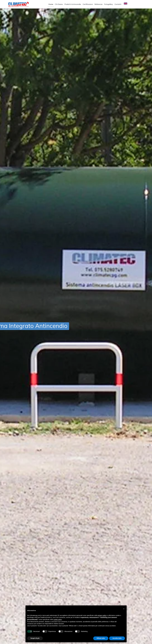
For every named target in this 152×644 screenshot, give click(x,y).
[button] (124, 609)
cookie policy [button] (58, 620)
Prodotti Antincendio (73, 4)
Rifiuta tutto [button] (101, 638)
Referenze (98, 4)
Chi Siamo (59, 4)
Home (51, 4)
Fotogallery (109, 4)
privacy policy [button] (102, 615)
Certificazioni (88, 4)
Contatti (118, 4)
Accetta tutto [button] (117, 638)
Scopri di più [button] (35, 638)
